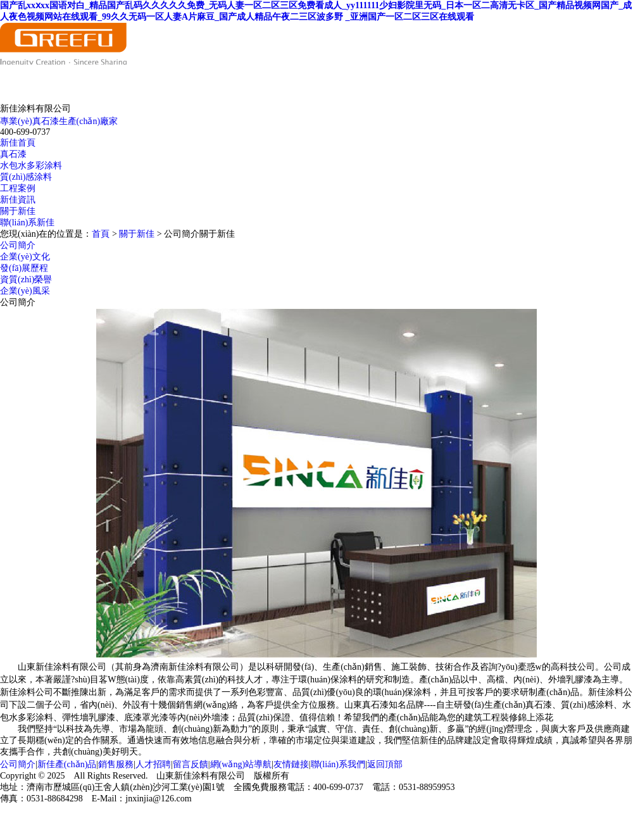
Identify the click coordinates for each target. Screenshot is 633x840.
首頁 (101, 234)
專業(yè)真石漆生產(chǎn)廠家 (59, 121)
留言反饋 (191, 764)
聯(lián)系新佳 (27, 223)
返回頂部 (385, 764)
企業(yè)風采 (25, 291)
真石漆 (13, 154)
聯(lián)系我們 (338, 764)
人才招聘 (153, 764)
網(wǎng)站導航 (241, 764)
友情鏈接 (291, 764)
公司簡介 (18, 245)
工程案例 (18, 188)
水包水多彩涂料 (31, 166)
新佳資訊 (18, 200)
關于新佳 (18, 211)
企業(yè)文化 (25, 257)
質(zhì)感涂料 (26, 177)
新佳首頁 (18, 143)
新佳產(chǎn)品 (67, 764)
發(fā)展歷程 (24, 268)
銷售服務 (116, 764)
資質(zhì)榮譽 (26, 279)
